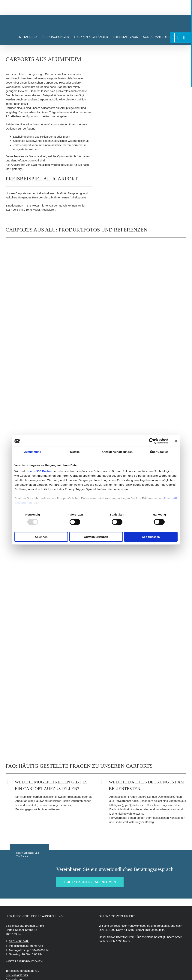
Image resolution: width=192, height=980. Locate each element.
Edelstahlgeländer (17, 975)
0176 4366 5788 (19, 941)
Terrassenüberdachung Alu (22, 971)
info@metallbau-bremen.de (26, 946)
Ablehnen (41, 537)
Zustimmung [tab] (33, 452)
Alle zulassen (151, 537)
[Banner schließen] (176, 441)
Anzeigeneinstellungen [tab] (117, 452)
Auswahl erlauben (96, 537)
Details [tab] (75, 452)
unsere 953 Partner (39, 471)
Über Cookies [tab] (159, 452)
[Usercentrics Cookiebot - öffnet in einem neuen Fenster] (152, 441)
